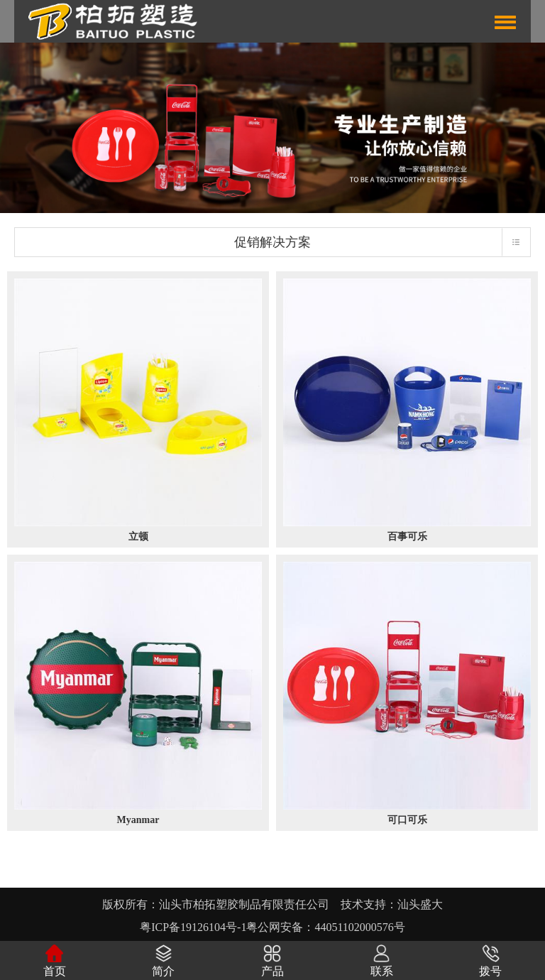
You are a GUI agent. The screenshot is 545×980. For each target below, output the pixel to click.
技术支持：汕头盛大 (392, 904)
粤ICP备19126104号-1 (193, 927)
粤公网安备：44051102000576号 (325, 927)
